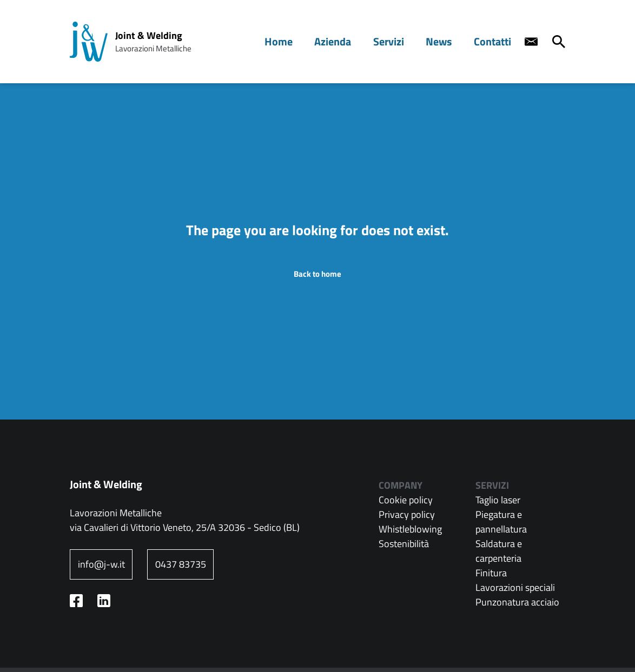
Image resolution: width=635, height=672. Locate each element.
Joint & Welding (149, 35)
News (444, 41)
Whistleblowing (410, 529)
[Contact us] (531, 42)
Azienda (345, 41)
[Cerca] (559, 42)
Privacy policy (407, 514)
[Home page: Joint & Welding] (89, 42)
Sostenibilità (404, 544)
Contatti (495, 41)
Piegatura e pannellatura (501, 522)
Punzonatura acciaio (517, 602)
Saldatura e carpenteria (499, 551)
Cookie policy (406, 500)
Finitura (491, 573)
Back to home (317, 274)
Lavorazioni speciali (515, 587)
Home (295, 41)
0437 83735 (181, 564)
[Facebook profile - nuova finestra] (76, 601)
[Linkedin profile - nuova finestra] (104, 601)
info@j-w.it (101, 564)
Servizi (398, 41)
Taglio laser (498, 500)
